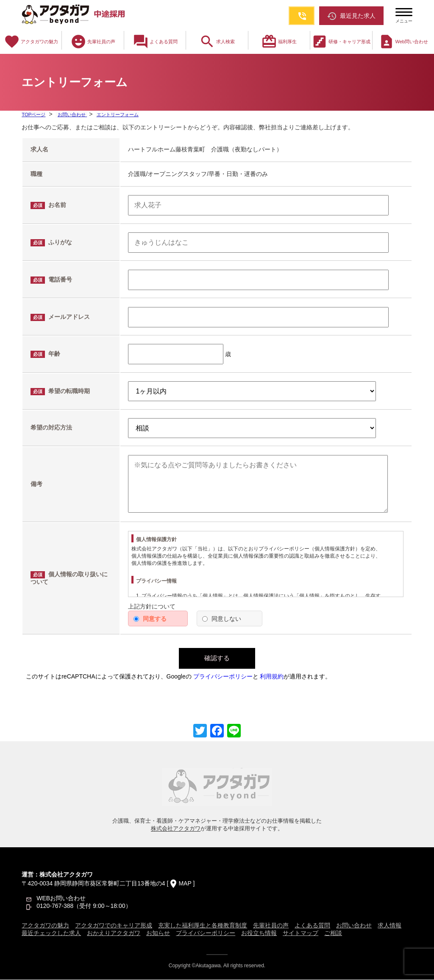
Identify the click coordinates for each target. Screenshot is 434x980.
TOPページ (34, 114)
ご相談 (333, 933)
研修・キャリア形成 (341, 42)
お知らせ (158, 933)
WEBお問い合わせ (61, 899)
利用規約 (272, 677)
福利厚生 (279, 42)
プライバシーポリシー (223, 677)
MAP (185, 884)
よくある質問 (155, 42)
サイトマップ (300, 933)
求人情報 (389, 926)
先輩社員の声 (93, 42)
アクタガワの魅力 (31, 42)
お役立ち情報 (259, 933)
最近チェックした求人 (51, 933)
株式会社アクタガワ (176, 829)
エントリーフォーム (121, 114)
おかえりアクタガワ (114, 933)
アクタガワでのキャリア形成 (114, 926)
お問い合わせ (74, 114)
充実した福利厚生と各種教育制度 (203, 926)
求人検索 (217, 42)
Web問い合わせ (403, 42)
